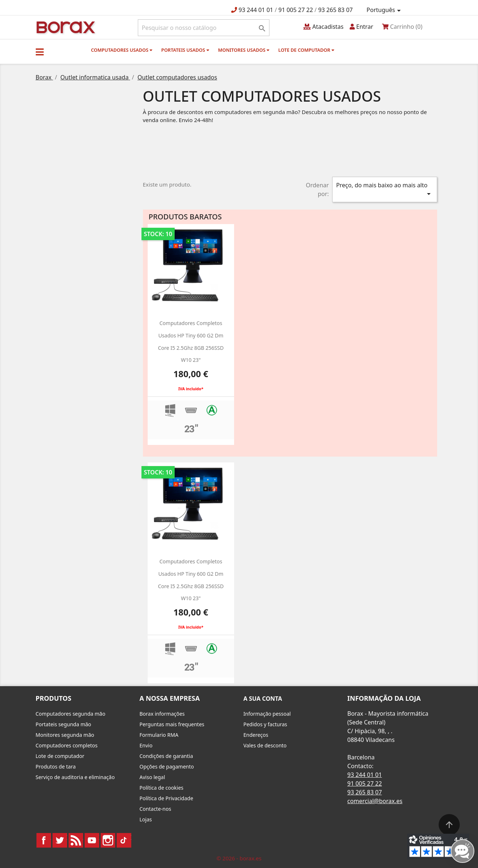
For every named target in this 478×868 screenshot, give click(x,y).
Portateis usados (185, 50)
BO (65, 27)
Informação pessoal (267, 714)
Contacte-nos (156, 809)
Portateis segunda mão (64, 724)
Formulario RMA (159, 735)
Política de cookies (162, 788)
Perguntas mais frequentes (172, 724)
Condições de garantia (166, 756)
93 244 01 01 (256, 10)
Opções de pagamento (167, 767)
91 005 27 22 (296, 10)
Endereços (256, 735)
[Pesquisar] (204, 28)
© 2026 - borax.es (239, 858)
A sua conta (263, 699)
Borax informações (162, 714)
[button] (40, 52)
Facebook (44, 840)
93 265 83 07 (336, 10)
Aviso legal (152, 777)
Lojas (146, 819)
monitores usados (244, 50)
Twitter (60, 840)
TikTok (124, 840)
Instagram (108, 840)
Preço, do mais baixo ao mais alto (385, 190)
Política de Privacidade (166, 798)
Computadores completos (67, 745)
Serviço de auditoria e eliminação (75, 777)
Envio (146, 745)
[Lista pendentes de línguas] (385, 10)
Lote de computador (306, 50)
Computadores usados (122, 50)
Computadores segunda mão (71, 714)
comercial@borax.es (375, 801)
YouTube (92, 840)
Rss (76, 840)
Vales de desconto (265, 745)
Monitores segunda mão (65, 735)
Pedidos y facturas (265, 724)
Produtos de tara (56, 767)
